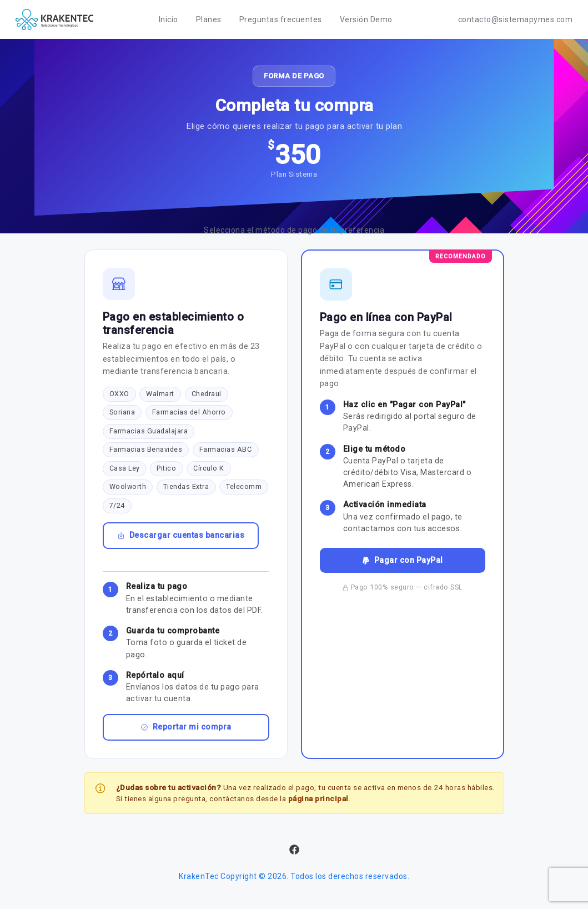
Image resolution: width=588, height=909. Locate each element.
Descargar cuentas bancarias (181, 535)
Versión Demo (366, 19)
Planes (209, 19)
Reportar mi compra (186, 727)
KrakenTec (199, 876)
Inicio (169, 19)
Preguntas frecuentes (281, 19)
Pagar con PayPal (403, 560)
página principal (318, 798)
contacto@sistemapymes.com (516, 19)
